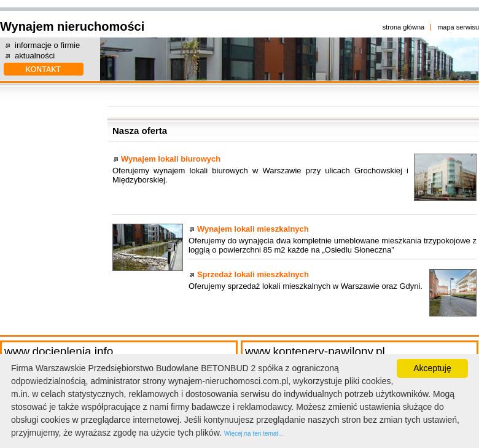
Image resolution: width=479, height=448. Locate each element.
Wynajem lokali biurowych (171, 159)
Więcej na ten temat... (254, 434)
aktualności (35, 56)
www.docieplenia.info (59, 351)
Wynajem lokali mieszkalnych (253, 229)
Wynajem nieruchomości (72, 26)
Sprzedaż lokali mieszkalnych (253, 274)
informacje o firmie (47, 45)
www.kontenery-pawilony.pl (315, 351)
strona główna (404, 27)
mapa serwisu (458, 27)
